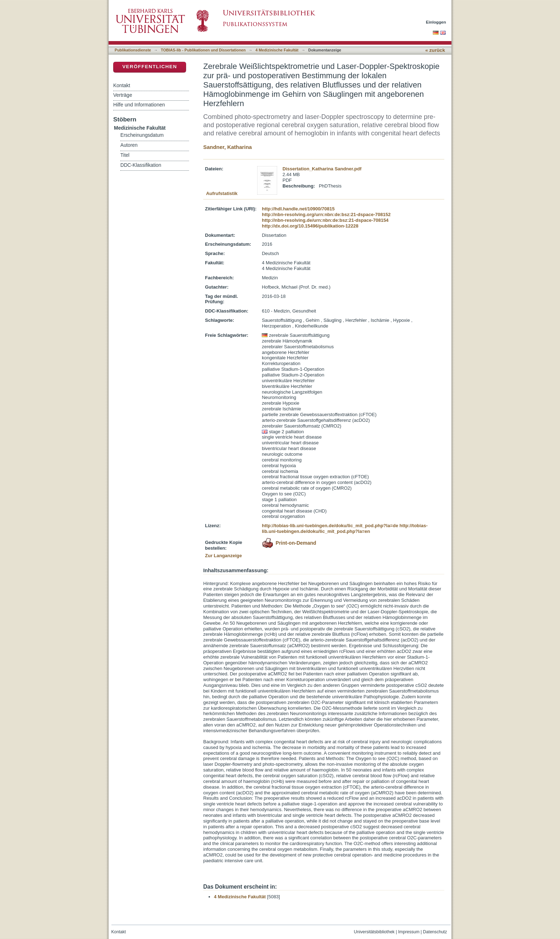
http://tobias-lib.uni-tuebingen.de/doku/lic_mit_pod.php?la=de (330, 526)
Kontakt (122, 85)
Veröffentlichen (149, 67)
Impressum (409, 932)
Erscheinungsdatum (142, 135)
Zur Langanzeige (223, 556)
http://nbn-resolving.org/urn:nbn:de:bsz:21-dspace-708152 (326, 214)
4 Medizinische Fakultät (277, 50)
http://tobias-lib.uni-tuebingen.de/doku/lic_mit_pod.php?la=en (345, 528)
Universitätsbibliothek (374, 932)
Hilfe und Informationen (139, 105)
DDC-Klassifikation (141, 165)
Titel (125, 155)
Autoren (129, 145)
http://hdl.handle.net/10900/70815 (298, 209)
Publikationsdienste (133, 50)
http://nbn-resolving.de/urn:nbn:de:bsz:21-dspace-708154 (325, 220)
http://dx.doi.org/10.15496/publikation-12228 (310, 226)
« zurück (435, 50)
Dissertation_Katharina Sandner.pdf (322, 169)
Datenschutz (435, 932)
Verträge (123, 95)
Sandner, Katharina (227, 147)
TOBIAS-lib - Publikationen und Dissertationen (203, 50)
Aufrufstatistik (222, 193)
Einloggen (436, 22)
